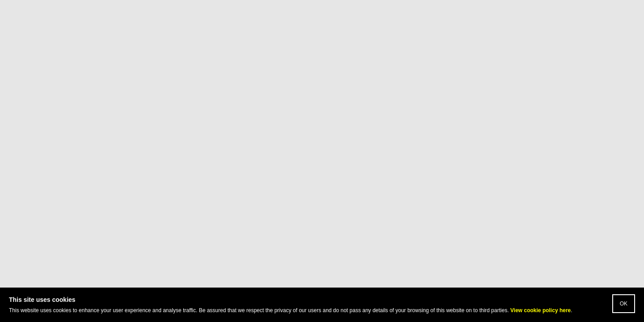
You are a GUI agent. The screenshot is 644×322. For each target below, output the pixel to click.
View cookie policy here (540, 310)
